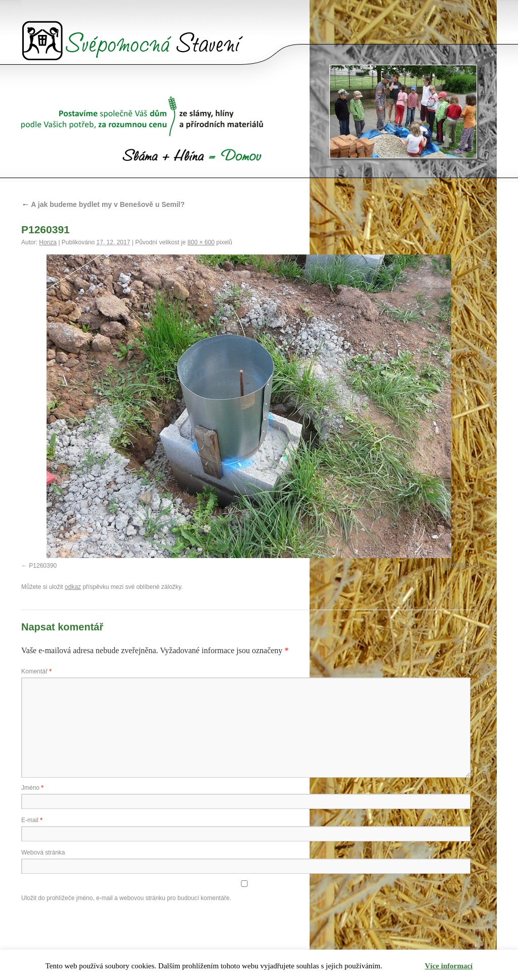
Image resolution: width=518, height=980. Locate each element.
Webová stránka (43, 853)
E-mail (32, 820)
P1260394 (455, 566)
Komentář (36, 671)
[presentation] (98, 929)
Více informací (449, 966)
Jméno (32, 788)
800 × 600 (201, 242)
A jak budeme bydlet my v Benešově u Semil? (103, 204)
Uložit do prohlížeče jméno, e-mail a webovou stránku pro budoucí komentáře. (126, 898)
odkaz (73, 587)
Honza (48, 242)
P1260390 (43, 566)
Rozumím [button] (404, 966)
